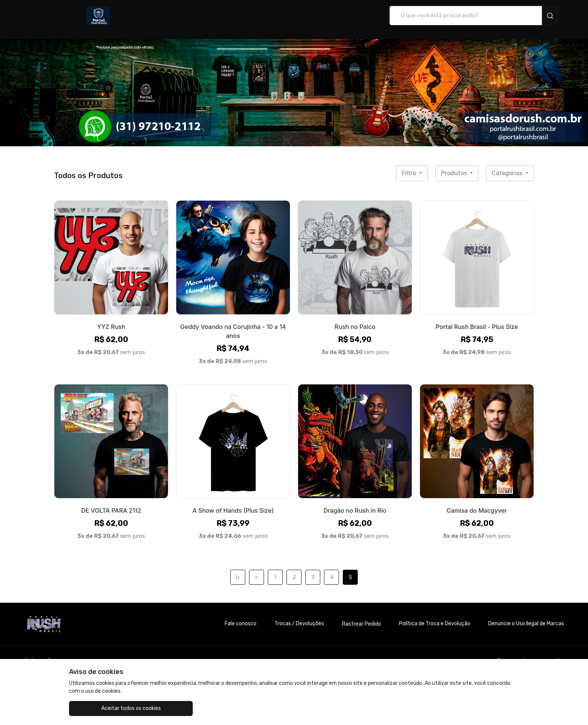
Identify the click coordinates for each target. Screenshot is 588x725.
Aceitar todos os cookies (107, 708)
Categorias (508, 165)
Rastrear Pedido (361, 616)
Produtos (455, 165)
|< (238, 570)
